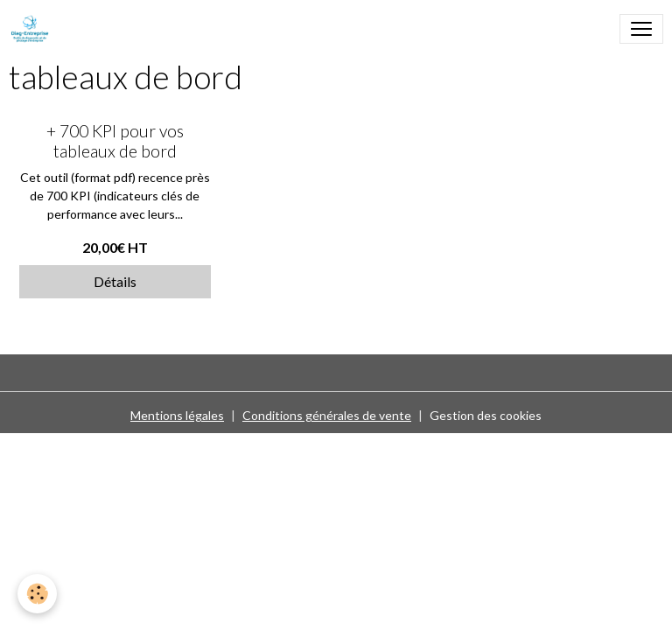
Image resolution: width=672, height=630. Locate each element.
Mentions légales (177, 415)
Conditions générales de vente (327, 415)
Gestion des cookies (486, 415)
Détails (115, 281)
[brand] (33, 29)
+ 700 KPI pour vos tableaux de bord (115, 141)
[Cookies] (37, 594)
